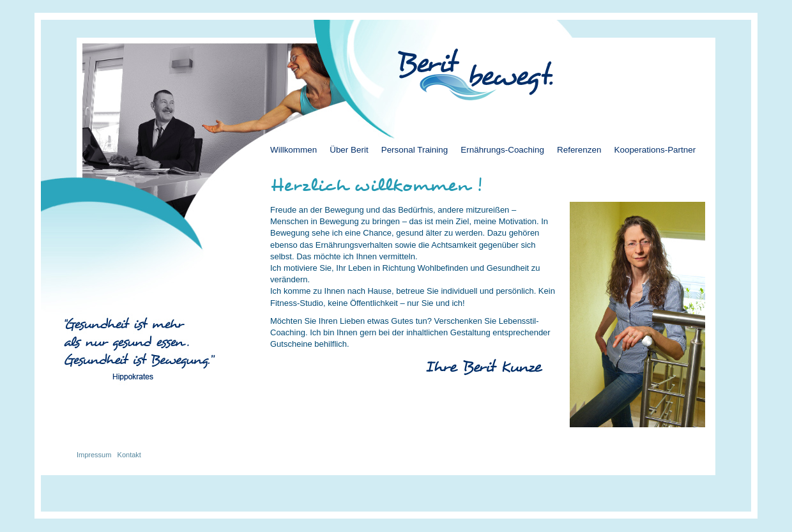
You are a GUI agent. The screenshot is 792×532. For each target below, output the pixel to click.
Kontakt (129, 455)
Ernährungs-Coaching (502, 150)
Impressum (94, 455)
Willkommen (293, 150)
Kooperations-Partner (655, 150)
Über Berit (349, 150)
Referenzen (579, 150)
